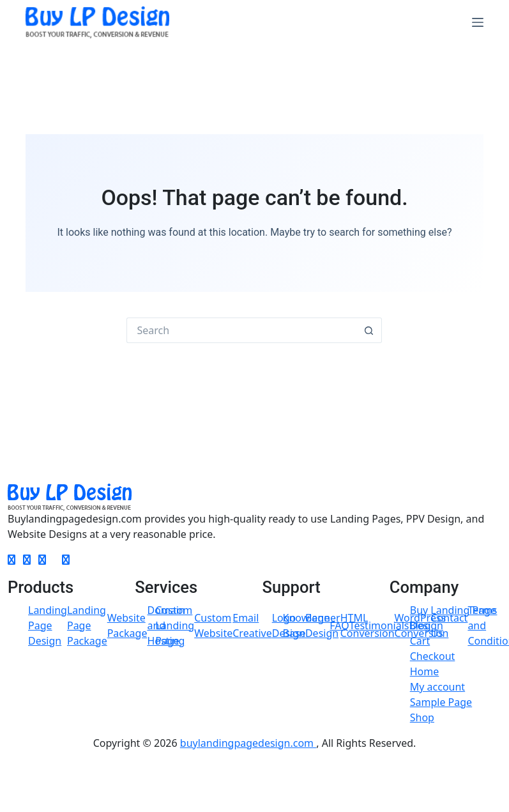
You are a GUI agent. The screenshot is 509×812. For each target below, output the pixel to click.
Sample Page (441, 702)
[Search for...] (241, 330)
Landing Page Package (87, 625)
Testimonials (379, 625)
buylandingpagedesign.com (248, 743)
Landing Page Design (48, 625)
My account (437, 687)
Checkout (433, 656)
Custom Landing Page (175, 625)
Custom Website (213, 625)
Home (425, 671)
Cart (420, 641)
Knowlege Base (307, 625)
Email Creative (252, 625)
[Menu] (478, 22)
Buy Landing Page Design (453, 618)
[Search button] (369, 330)
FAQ (339, 625)
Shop (422, 717)
